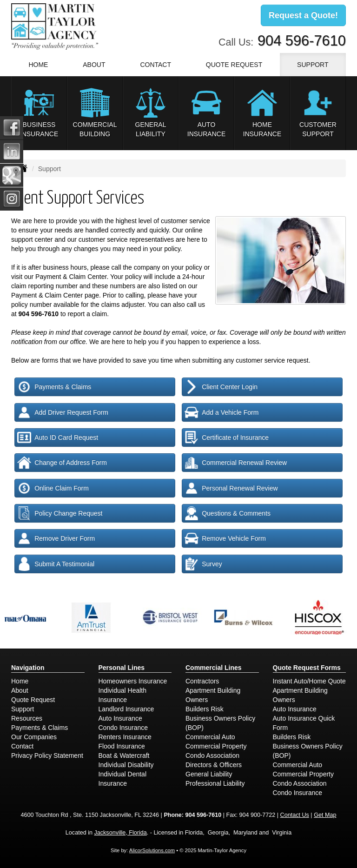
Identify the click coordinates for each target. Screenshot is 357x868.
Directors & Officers (214, 765)
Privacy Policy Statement (47, 755)
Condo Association (212, 755)
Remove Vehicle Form (225, 538)
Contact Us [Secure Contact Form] (295, 815)
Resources (27, 718)
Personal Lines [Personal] (122, 668)
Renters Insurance (125, 737)
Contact (155, 65)
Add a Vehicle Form (221, 412)
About (20, 690)
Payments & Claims (54, 387)
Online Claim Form (53, 488)
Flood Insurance (122, 746)
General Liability (209, 774)
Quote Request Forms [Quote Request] (307, 668)
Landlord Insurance (126, 709)
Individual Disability (126, 765)
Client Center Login (221, 387)
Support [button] (313, 65)
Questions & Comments (228, 513)
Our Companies (34, 737)
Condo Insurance (123, 728)
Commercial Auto (210, 737)
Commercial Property (216, 746)
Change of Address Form (62, 463)
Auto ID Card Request (58, 437)
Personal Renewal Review (231, 488)
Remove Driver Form (56, 538)
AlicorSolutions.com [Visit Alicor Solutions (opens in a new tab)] (152, 850)
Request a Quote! (303, 15)
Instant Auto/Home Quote (309, 681)
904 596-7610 (302, 41)
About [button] (94, 65)
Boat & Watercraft (124, 755)
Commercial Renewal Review (236, 463)
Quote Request (33, 700)
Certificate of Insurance (227, 437)
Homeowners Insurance (133, 681)
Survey (203, 564)
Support (23, 709)
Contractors (202, 681)
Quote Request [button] (234, 65)
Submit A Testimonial (56, 564)
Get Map (325, 815)
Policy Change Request (60, 513)
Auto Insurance (120, 718)
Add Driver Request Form (63, 412)
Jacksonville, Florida (120, 833)
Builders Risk (205, 709)
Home (38, 65)
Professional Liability (215, 783)
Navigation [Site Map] (28, 668)
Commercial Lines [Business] (214, 668)
